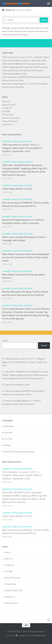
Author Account (9, 105)
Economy (9, 433)
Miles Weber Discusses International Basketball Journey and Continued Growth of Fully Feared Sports (26, 257)
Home (7, 552)
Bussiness (9, 426)
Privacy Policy (8, 115)
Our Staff (6, 111)
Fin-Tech (8, 439)
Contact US (7, 108)
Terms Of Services (10, 121)
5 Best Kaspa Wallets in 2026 (14, 74)
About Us (6, 101)
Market (8, 445)
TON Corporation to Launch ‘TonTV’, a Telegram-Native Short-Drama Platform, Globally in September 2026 (22, 148)
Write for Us (7, 125)
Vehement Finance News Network (17, 142)
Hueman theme (40, 636)
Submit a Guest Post (11, 118)
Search (5, 341)
